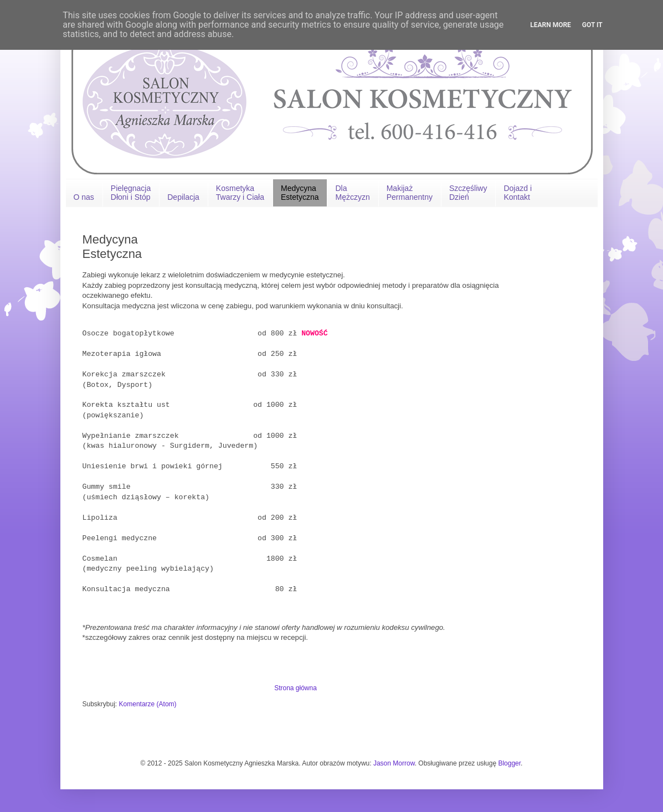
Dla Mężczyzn (352, 193)
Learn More (551, 25)
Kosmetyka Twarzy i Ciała (240, 193)
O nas (84, 197)
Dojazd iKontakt (518, 193)
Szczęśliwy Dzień (468, 193)
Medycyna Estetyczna (300, 193)
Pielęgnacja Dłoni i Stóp (131, 193)
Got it (592, 25)
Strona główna (295, 688)
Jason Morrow (394, 763)
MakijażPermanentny (410, 193)
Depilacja (183, 197)
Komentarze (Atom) (148, 704)
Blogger (509, 763)
